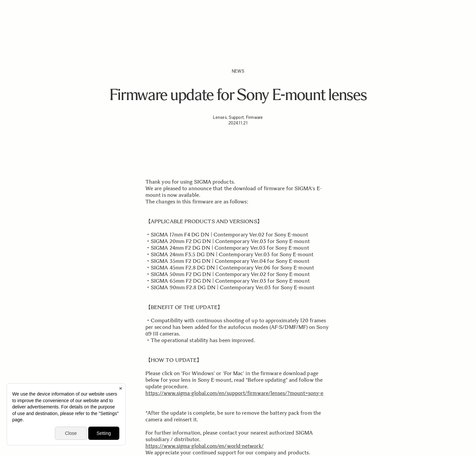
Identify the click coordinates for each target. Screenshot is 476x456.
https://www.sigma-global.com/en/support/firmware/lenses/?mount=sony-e (235, 393)
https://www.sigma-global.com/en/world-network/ (205, 446)
